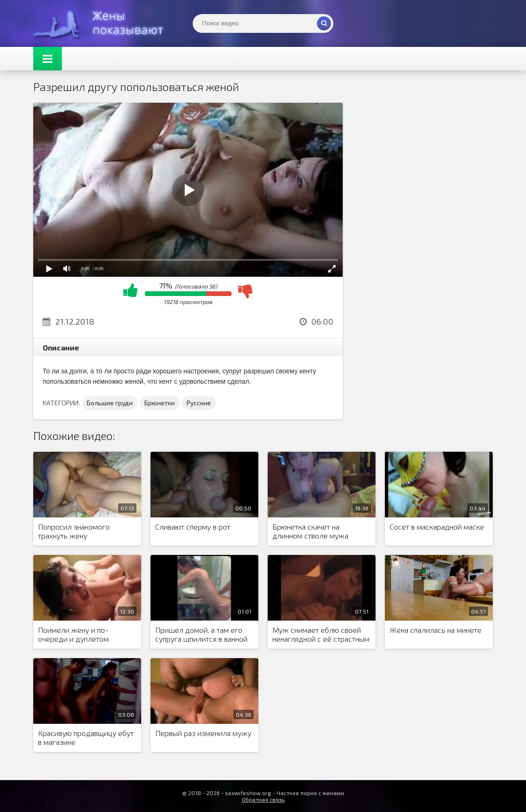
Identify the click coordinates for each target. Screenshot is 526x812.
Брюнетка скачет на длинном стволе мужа (310, 531)
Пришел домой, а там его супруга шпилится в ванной (201, 634)
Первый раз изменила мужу (203, 733)
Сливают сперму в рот (193, 527)
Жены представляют (104, 23)
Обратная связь (263, 799)
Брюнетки (160, 403)
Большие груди (110, 403)
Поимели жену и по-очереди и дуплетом (73, 634)
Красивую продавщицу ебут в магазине (86, 737)
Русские (199, 403)
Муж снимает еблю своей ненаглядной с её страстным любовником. (321, 635)
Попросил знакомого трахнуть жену (74, 531)
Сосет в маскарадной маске (437, 527)
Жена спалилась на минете (436, 630)
